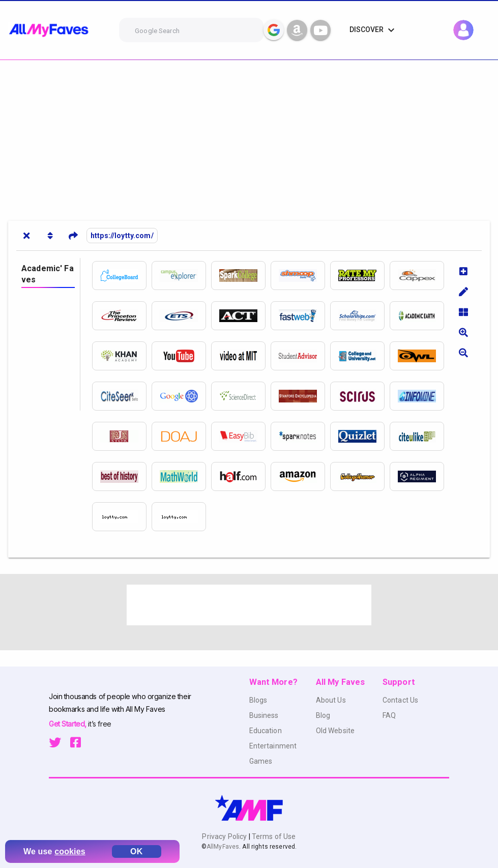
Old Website (335, 731)
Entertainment (273, 746)
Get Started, (68, 724)
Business (264, 715)
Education (266, 731)
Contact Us (400, 700)
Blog (323, 715)
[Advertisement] (249, 136)
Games (261, 761)
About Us (331, 700)
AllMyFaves (223, 847)
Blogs (258, 700)
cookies (70, 851)
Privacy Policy (225, 836)
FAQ (389, 715)
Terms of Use (273, 836)
